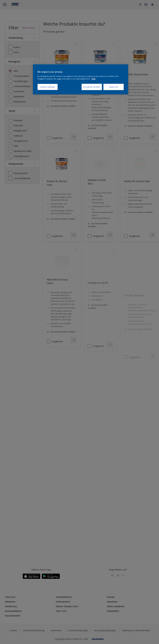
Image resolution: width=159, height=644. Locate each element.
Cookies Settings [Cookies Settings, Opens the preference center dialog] (48, 87)
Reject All (114, 87)
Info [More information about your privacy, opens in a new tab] (94, 79)
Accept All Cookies (92, 87)
